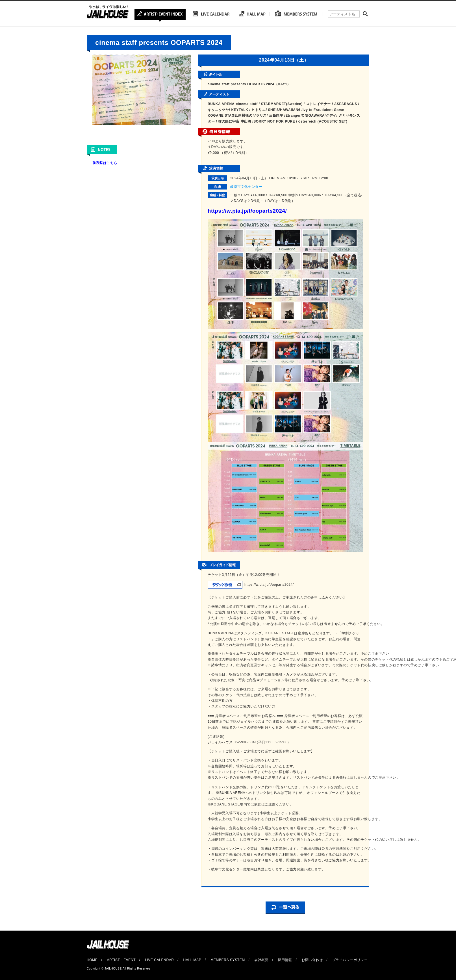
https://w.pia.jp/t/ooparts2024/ (247, 211)
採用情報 (285, 960)
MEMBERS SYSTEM (228, 960)
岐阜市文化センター (246, 187)
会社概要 (261, 960)
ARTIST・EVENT (121, 960)
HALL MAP (192, 960)
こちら (112, 163)
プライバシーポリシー (350, 960)
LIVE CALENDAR (159, 960)
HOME (92, 960)
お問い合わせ (312, 960)
